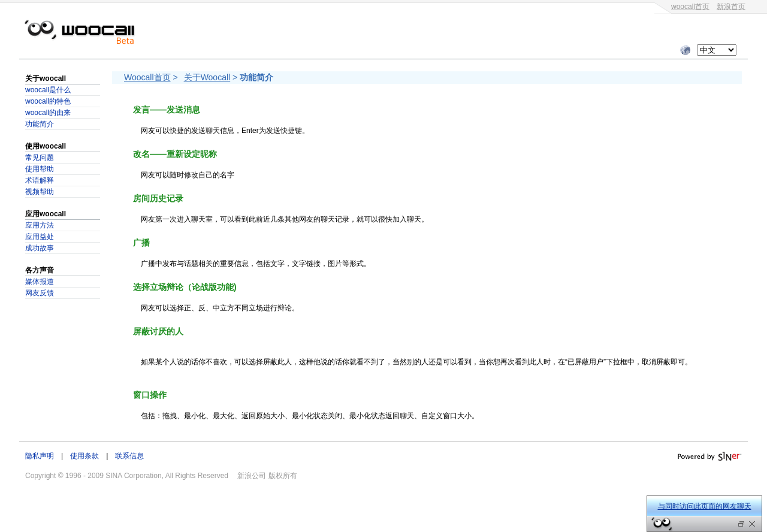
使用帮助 (40, 169)
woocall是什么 (48, 90)
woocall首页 (690, 7)
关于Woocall (207, 77)
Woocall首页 (147, 77)
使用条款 (84, 456)
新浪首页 (731, 7)
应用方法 (40, 225)
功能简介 (40, 124)
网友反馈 (40, 293)
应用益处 (40, 237)
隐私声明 (40, 456)
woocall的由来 (48, 113)
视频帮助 (40, 192)
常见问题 (40, 158)
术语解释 (40, 180)
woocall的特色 (48, 101)
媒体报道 (40, 282)
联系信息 (129, 456)
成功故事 (40, 248)
